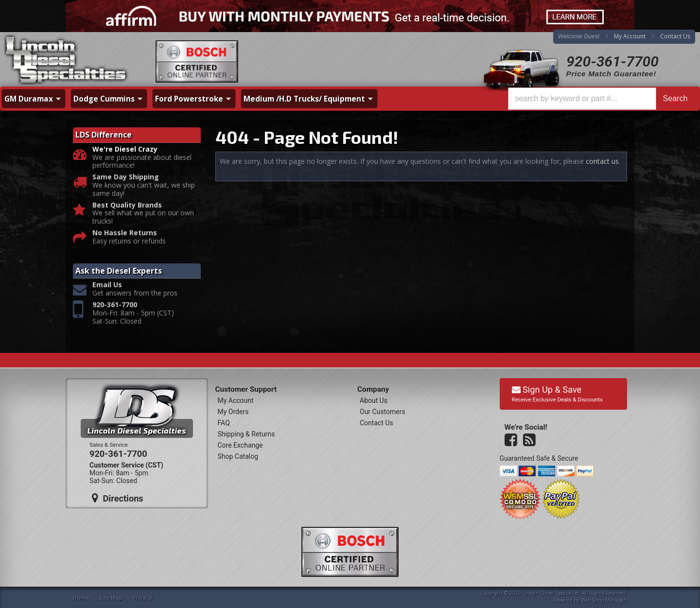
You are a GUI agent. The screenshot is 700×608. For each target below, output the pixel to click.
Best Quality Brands (127, 205)
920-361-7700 (612, 61)
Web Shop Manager (603, 600)
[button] (601, 99)
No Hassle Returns (125, 233)
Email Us (107, 285)
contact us (602, 161)
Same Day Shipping (126, 177)
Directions (118, 498)
